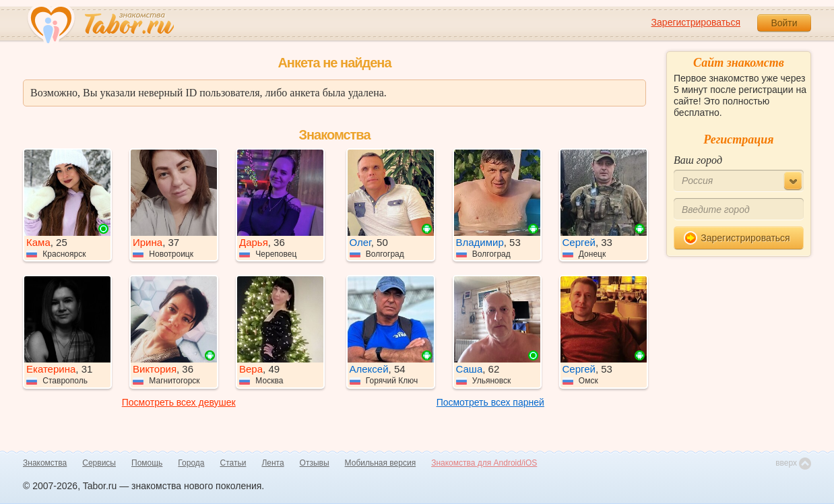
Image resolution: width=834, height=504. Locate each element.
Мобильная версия (381, 463)
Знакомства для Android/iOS (484, 463)
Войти (784, 23)
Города (191, 463)
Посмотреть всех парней (490, 402)
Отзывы (315, 463)
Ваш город (698, 160)
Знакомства (45, 463)
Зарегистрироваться (696, 22)
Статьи (233, 463)
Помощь (147, 463)
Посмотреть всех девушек (179, 402)
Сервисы (99, 463)
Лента (272, 463)
